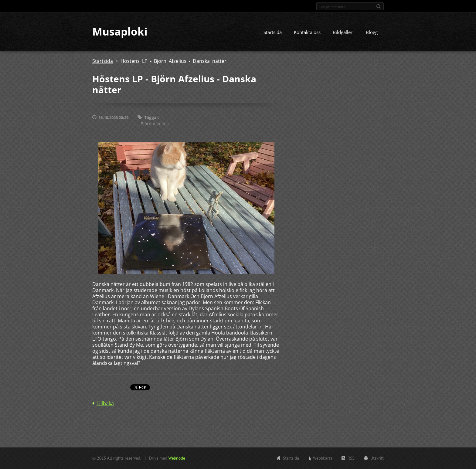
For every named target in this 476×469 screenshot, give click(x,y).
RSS (351, 458)
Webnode (177, 458)
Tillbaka (105, 404)
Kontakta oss (307, 32)
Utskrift (377, 458)
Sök (379, 6)
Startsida (273, 32)
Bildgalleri (343, 32)
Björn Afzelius (155, 124)
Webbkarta (323, 458)
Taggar (151, 118)
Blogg (372, 32)
